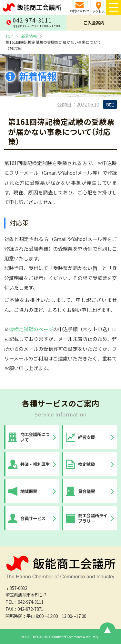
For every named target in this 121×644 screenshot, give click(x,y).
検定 (110, 104)
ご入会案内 (94, 23)
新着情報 (29, 36)
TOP (9, 36)
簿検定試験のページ (31, 329)
